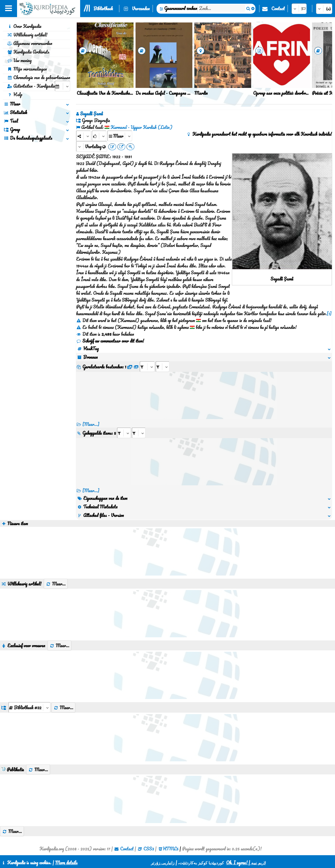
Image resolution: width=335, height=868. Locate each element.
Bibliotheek (103, 9)
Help (15, 94)
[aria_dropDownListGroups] (29, 707)
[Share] (83, 136)
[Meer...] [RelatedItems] (91, 490)
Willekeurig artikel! (27, 35)
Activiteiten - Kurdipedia (31, 86)
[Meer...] (91, 424)
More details (66, 863)
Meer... (56, 584)
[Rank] (99, 136)
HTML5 (171, 849)
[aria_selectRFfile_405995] (147, 367)
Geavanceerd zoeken (181, 8)
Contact (278, 9)
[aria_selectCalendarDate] (63, 86)
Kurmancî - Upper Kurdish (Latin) (142, 127)
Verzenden (141, 9)
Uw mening (19, 60)
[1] (329, 314)
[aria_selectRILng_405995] (139, 433)
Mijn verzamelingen (27, 69)
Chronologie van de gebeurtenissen (39, 77)
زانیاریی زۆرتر (163, 863)
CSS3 (149, 849)
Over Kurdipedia (24, 26)
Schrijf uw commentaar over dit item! (110, 341)
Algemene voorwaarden (30, 43)
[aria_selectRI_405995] (124, 433)
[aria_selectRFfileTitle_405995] (163, 367)
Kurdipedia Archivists (28, 52)
